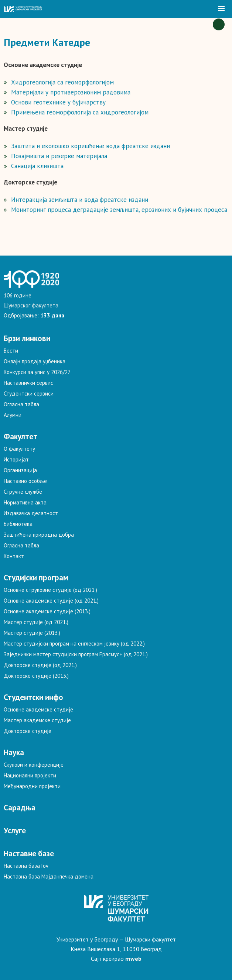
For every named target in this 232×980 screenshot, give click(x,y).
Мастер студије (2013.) (32, 633)
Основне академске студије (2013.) (47, 611)
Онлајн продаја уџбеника (35, 361)
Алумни (13, 415)
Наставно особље (25, 481)
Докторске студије (28, 731)
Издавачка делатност (31, 513)
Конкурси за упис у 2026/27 (37, 372)
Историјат (16, 459)
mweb (133, 959)
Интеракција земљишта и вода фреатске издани (80, 200)
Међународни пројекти (32, 786)
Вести (11, 351)
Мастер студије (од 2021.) (36, 622)
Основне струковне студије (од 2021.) (50, 590)
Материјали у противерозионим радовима (71, 92)
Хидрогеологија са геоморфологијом (62, 82)
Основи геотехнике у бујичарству (58, 102)
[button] (221, 9)
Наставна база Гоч (26, 866)
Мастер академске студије (37, 720)
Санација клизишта (37, 166)
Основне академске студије (38, 709)
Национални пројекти (30, 775)
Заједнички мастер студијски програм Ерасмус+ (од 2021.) (76, 654)
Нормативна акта (25, 502)
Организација (20, 470)
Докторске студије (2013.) (36, 676)
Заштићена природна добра (39, 535)
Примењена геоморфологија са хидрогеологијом (80, 112)
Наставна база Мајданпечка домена (49, 876)
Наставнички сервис (28, 383)
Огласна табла (21, 404)
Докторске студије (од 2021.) (40, 665)
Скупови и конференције (34, 765)
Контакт (14, 556)
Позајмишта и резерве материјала (59, 156)
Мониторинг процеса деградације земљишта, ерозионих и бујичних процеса (119, 210)
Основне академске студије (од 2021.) (51, 601)
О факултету (19, 449)
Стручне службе (23, 492)
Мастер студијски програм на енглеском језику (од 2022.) (74, 644)
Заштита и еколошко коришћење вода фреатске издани (91, 146)
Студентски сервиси (29, 394)
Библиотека (18, 524)
